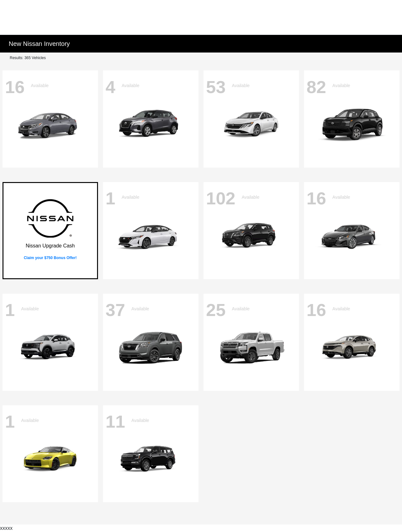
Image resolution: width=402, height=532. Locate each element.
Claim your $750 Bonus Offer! (50, 258)
